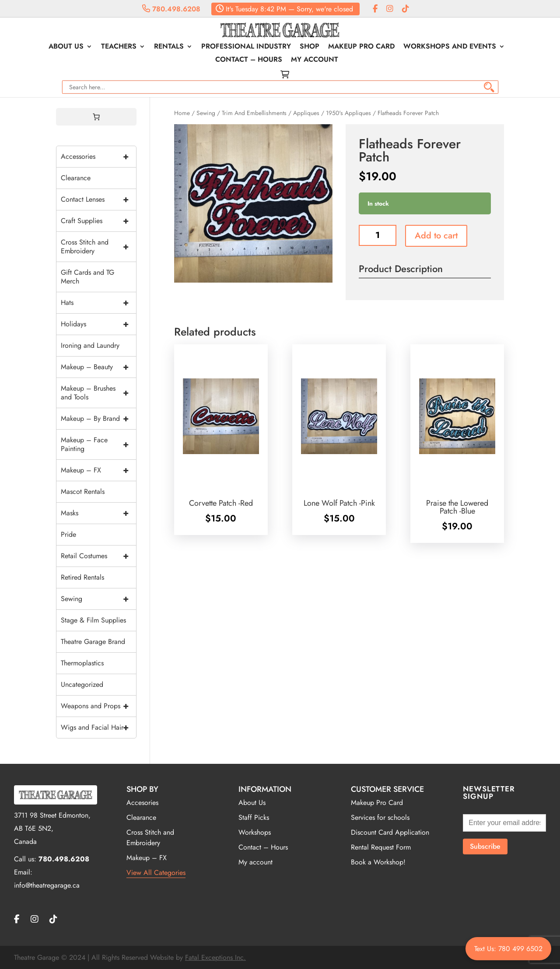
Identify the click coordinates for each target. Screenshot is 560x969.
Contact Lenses (98, 199)
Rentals (169, 47)
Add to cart (436, 236)
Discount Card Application (390, 832)
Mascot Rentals (83, 491)
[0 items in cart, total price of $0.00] (96, 117)
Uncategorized (82, 684)
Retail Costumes (98, 556)
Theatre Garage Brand (93, 642)
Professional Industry (246, 47)
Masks (98, 513)
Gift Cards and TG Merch (87, 277)
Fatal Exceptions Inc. (215, 957)
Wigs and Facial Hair (98, 728)
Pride (68, 534)
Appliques (306, 113)
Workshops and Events (450, 47)
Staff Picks (254, 817)
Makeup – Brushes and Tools (98, 393)
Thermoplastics (82, 663)
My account (315, 60)
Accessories (98, 157)
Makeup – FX (98, 470)
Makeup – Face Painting (98, 444)
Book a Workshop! (378, 862)
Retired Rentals (82, 577)
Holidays (98, 324)
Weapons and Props (98, 706)
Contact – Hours (249, 60)
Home (182, 113)
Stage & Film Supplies (93, 620)
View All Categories (156, 873)
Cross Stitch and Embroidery (98, 247)
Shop (310, 47)
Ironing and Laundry (90, 345)
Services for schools (380, 817)
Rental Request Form (381, 847)
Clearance (76, 178)
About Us (66, 47)
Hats (98, 303)
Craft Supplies (98, 221)
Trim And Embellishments (254, 113)
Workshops (255, 832)
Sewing (206, 113)
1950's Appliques (348, 113)
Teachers (119, 47)
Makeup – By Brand (98, 419)
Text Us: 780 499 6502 (508, 949)
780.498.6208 (171, 9)
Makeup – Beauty (98, 367)
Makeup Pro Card (361, 47)
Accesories (142, 803)
